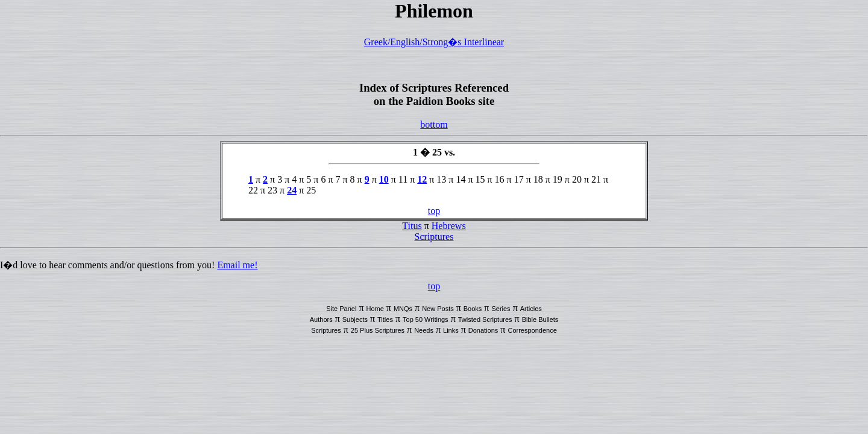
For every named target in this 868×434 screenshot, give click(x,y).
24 (292, 190)
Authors (321, 319)
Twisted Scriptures (485, 319)
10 (384, 179)
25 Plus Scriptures (378, 330)
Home (375, 309)
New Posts (438, 309)
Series (501, 309)
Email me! (237, 265)
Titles (385, 319)
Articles (531, 309)
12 (422, 179)
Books (473, 309)
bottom (434, 124)
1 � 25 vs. (434, 152)
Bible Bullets (540, 319)
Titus (412, 226)
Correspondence (532, 330)
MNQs (403, 309)
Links (451, 330)
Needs (424, 330)
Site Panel (341, 309)
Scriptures (434, 237)
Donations (483, 330)
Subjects (355, 319)
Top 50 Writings (426, 319)
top (434, 211)
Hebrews (449, 226)
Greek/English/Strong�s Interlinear (434, 42)
